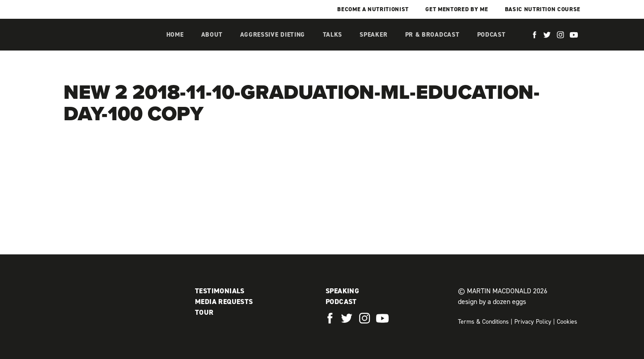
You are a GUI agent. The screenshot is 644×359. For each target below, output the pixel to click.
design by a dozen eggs (492, 302)
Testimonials (220, 291)
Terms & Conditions (483, 322)
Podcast (491, 35)
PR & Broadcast (432, 35)
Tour (204, 312)
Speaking (342, 291)
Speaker (373, 35)
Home (175, 35)
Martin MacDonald (110, 44)
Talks (333, 35)
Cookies (567, 322)
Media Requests (224, 302)
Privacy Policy (533, 322)
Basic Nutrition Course (543, 9)
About (212, 35)
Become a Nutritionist (373, 9)
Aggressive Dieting (273, 35)
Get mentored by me (457, 9)
